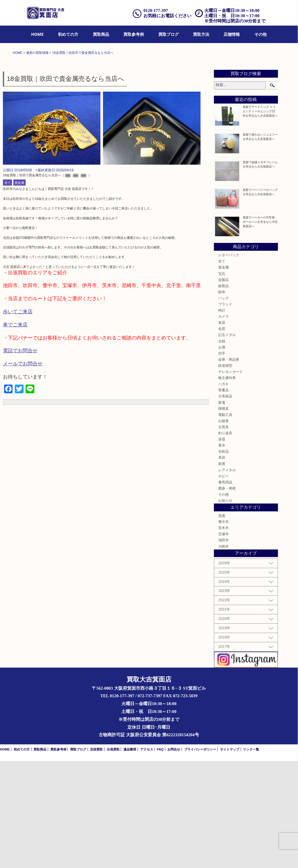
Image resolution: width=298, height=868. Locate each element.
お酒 (222, 454)
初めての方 (68, 34)
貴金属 (19, 290)
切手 (222, 460)
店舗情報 (232, 34)
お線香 (223, 528)
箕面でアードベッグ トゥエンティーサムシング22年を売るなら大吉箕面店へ (260, 218)
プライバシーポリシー (200, 856)
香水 (222, 552)
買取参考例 (134, 34)
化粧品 (223, 558)
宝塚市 (223, 641)
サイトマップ (230, 856)
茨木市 (223, 635)
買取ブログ (168, 34)
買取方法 (201, 34)
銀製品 (223, 393)
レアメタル (227, 577)
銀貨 (222, 571)
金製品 (223, 387)
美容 (222, 565)
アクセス (147, 856)
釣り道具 (225, 540)
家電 (222, 509)
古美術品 (225, 503)
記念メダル (227, 442)
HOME (37, 34)
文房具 (223, 534)
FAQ (160, 856)
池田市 (223, 647)
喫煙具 (223, 516)
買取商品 (101, 34)
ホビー (223, 583)
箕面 (222, 623)
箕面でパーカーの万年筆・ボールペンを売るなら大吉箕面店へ (260, 329)
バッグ (223, 405)
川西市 (223, 653)
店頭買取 (96, 856)
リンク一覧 (251, 856)
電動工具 (225, 522)
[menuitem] (37, 34)
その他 (260, 34)
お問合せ (174, 856)
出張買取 (113, 856)
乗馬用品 (225, 589)
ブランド (225, 411)
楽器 (222, 546)
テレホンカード (230, 479)
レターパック (229, 362)
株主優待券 (227, 485)
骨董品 (223, 497)
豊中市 (223, 629)
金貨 (222, 436)
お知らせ (225, 608)
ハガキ (223, 491)
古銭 (222, 448)
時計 (222, 417)
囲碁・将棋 (227, 595)
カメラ (223, 423)
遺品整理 (130, 856)
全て (8, 290)
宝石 (222, 381)
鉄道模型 (225, 473)
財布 (222, 399)
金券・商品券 (229, 466)
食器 (222, 429)
